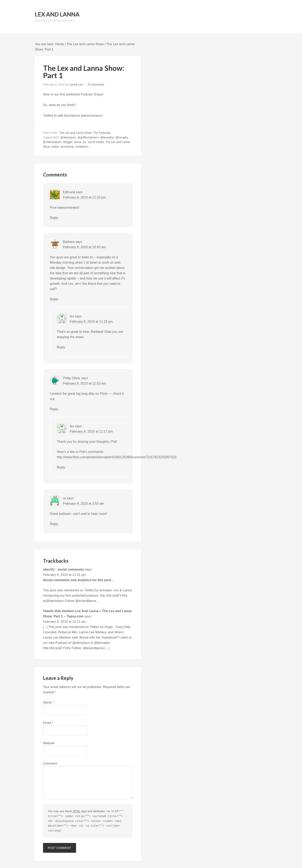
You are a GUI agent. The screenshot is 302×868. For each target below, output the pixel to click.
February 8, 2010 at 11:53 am (85, 383)
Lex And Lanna (57, 14)
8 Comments (96, 84)
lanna (77, 142)
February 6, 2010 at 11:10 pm (85, 197)
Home (59, 44)
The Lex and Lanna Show (85, 44)
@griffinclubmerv (88, 137)
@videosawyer (52, 142)
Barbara (69, 242)
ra (64, 498)
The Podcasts (102, 133)
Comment (50, 763)
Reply (54, 218)
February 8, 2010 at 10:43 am (85, 247)
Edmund (69, 192)
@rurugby (122, 137)
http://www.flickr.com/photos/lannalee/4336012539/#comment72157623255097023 (117, 457)
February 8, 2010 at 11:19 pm (91, 322)
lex (84, 142)
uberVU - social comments (64, 569)
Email (48, 723)
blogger (68, 142)
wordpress (82, 147)
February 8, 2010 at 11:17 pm (91, 431)
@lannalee (107, 137)
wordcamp (67, 147)
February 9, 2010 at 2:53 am (84, 504)
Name (48, 702)
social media (96, 142)
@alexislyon (68, 137)
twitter (55, 147)
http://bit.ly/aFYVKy (114, 596)
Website (49, 743)
